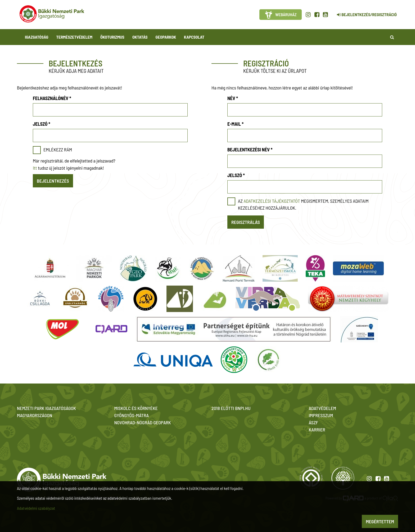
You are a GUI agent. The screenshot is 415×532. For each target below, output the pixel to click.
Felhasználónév (52, 98)
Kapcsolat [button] (194, 37)
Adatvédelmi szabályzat (36, 508)
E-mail (235, 124)
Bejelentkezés (53, 181)
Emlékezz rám (58, 150)
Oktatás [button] (140, 37)
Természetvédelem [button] (74, 37)
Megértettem (380, 521)
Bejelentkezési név (250, 150)
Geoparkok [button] (166, 37)
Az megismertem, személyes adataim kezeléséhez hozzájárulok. (303, 204)
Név (233, 98)
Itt (35, 168)
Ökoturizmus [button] (112, 37)
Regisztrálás (246, 222)
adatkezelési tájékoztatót (272, 201)
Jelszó (42, 124)
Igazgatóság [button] (37, 37)
